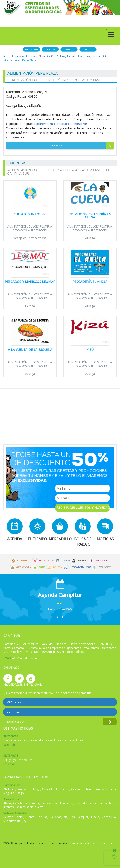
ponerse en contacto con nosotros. (62, 124)
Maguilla (9, 793)
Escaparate (105, 567)
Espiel (19, 817)
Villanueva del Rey (15, 821)
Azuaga (90, 238)
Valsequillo (109, 817)
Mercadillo (31, 50)
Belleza (57, 567)
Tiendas (66, 561)
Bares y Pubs (102, 561)
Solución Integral (30, 214)
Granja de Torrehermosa (30, 238)
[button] (57, 617)
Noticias (50, 50)
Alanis (7, 803)
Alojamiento (24, 561)
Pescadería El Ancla (90, 282)
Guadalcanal (84, 803)
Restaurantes (46, 561)
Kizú (90, 350)
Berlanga (34, 789)
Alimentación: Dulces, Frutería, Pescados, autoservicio (73, 56)
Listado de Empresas (80, 567)
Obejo (95, 817)
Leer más (9, 745)
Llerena (30, 306)
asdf (60, 603)
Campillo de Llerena (56, 789)
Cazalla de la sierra (26, 803)
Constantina (49, 803)
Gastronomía (24, 567)
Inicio (7, 56)
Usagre (20, 793)
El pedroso (66, 803)
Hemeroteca (106, 843)
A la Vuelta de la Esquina (30, 350)
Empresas (18, 56)
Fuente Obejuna (37, 817)
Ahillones (9, 789)
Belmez (8, 817)
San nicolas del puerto (29, 807)
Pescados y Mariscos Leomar (30, 282)
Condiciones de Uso (83, 843)
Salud (42, 567)
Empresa (31, 56)
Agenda (69, 50)
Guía (88, 50)
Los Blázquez (79, 817)
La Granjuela (59, 817)
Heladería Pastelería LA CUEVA (90, 215)
